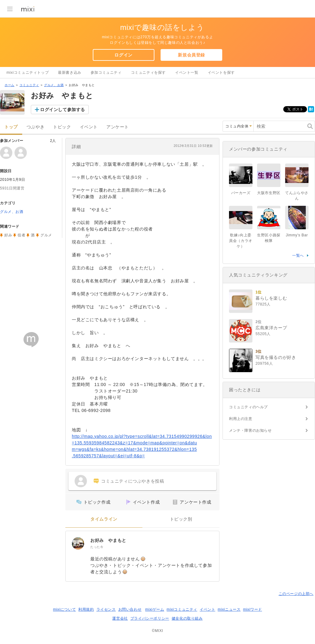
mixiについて (64, 609)
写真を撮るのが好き (276, 357)
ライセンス (106, 609)
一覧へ (298, 256)
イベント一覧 (187, 73)
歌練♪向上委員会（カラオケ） (241, 241)
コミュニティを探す (148, 73)
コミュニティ (29, 85)
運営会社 (120, 618)
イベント (89, 127)
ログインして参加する (63, 110)
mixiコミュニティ (182, 609)
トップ (11, 127)
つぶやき (35, 127)
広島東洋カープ (271, 328)
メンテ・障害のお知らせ (250, 430)
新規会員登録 (191, 55)
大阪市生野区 (269, 193)
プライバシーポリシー (150, 618)
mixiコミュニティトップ (28, 73)
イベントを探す (221, 73)
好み (8, 235)
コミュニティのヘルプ (248, 407)
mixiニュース (229, 609)
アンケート (118, 127)
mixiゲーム (155, 609)
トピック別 (181, 519)
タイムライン (104, 519)
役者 (21, 235)
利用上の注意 (241, 419)
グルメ (46, 235)
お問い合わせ (130, 609)
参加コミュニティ (106, 73)
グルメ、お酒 (54, 85)
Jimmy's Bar (297, 235)
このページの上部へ (296, 594)
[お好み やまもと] (78, 543)
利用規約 (86, 609)
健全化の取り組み (187, 618)
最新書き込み (70, 73)
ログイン (123, 55)
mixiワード (252, 609)
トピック (62, 127)
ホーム (10, 85)
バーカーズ (241, 193)
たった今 (97, 547)
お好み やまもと (108, 540)
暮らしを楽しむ (271, 298)
